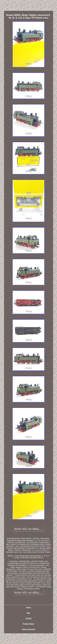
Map (28, 613)
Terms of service (28, 629)
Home (28, 607)
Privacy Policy (28, 624)
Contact (28, 618)
